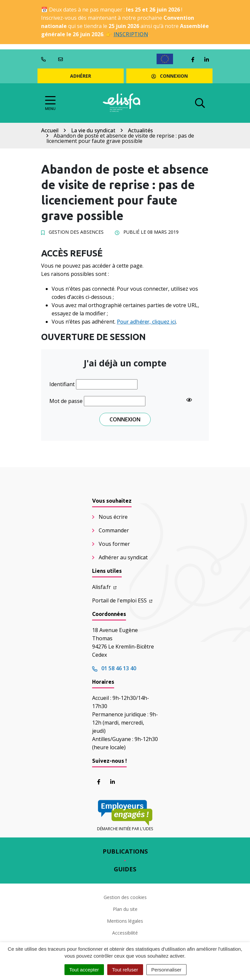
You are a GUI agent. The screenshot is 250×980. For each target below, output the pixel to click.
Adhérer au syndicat (123, 557)
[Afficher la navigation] (50, 103)
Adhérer (81, 76)
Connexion (170, 76)
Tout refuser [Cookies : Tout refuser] (125, 970)
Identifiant (62, 384)
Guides (125, 869)
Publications (125, 851)
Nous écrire (113, 517)
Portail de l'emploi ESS (122, 600)
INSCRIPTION (131, 34)
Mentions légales (125, 921)
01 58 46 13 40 (114, 668)
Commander (114, 530)
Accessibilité (125, 933)
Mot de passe (66, 401)
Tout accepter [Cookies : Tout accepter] (84, 970)
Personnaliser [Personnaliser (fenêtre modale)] (166, 970)
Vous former (114, 544)
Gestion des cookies (125, 897)
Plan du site (125, 909)
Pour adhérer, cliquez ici (146, 322)
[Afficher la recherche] (200, 103)
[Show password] (189, 400)
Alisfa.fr (104, 587)
